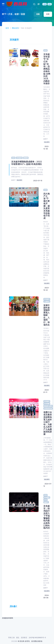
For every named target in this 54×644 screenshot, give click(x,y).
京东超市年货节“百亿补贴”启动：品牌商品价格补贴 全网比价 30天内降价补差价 (47, 69)
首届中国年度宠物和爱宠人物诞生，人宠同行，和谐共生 (47, 315)
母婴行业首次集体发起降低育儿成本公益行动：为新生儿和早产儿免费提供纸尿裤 (48, 423)
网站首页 (15, 28)
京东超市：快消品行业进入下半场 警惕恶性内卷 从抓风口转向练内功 (47, 517)
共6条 (13, 606)
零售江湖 (11, 638)
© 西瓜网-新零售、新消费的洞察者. (30, 641)
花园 (38, 14)
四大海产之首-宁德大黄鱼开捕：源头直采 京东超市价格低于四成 (47, 206)
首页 (7, 28)
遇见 (18, 638)
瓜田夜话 (24, 638)
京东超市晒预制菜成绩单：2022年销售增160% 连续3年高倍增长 (27, 163)
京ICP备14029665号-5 (37, 638)
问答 (48, 14)
